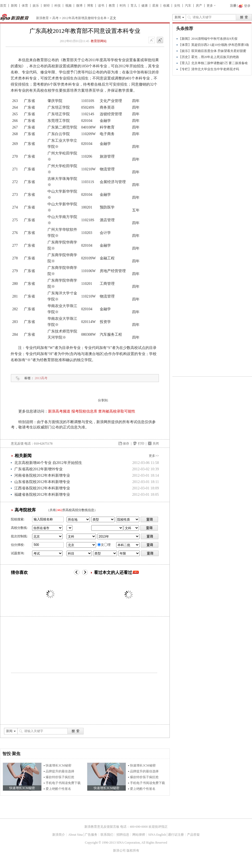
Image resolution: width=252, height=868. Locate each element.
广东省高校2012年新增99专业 (38, 469)
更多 (210, 6)
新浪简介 (59, 835)
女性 (177, 6)
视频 (68, 6)
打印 (141, 444)
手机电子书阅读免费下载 (63, 783)
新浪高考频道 (59, 411)
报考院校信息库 (84, 411)
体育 (25, 6)
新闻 (14, 6)
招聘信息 (123, 835)
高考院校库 (25, 510)
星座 (155, 6)
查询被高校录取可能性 (117, 411)
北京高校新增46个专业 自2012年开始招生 (48, 463)
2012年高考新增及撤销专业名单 (84, 18)
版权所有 (133, 851)
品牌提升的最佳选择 (60, 771)
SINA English (157, 835)
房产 (199, 6)
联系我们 (107, 835)
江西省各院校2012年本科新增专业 (42, 488)
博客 (90, 6)
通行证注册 (176, 835)
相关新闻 (23, 456)
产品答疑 (193, 835)
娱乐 (36, 6)
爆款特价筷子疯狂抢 (60, 777)
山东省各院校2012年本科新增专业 (42, 482)
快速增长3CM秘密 (58, 765)
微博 (79, 6)
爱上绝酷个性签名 (58, 789)
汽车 (188, 6)
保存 (126, 444)
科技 (58, 6)
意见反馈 (17, 444)
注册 (233, 6)
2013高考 (41, 378)
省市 (69, 528)
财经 (47, 6)
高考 (55, 18)
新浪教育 (42, 18)
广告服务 (91, 835)
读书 (101, 6)
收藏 (166, 6)
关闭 (156, 444)
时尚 (123, 6)
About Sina (75, 835)
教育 (112, 6)
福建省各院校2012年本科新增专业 (42, 495)
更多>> (154, 456)
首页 (3, 6)
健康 (145, 6)
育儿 (134, 6)
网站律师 (139, 835)
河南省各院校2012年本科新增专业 (42, 475)
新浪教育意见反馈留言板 (102, 827)
